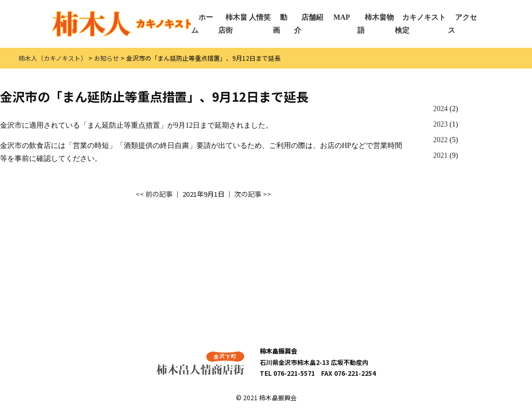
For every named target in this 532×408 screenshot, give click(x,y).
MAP (342, 17)
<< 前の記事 (154, 194)
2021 (441, 155)
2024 (441, 109)
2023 (441, 124)
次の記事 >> (253, 194)
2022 (441, 140)
